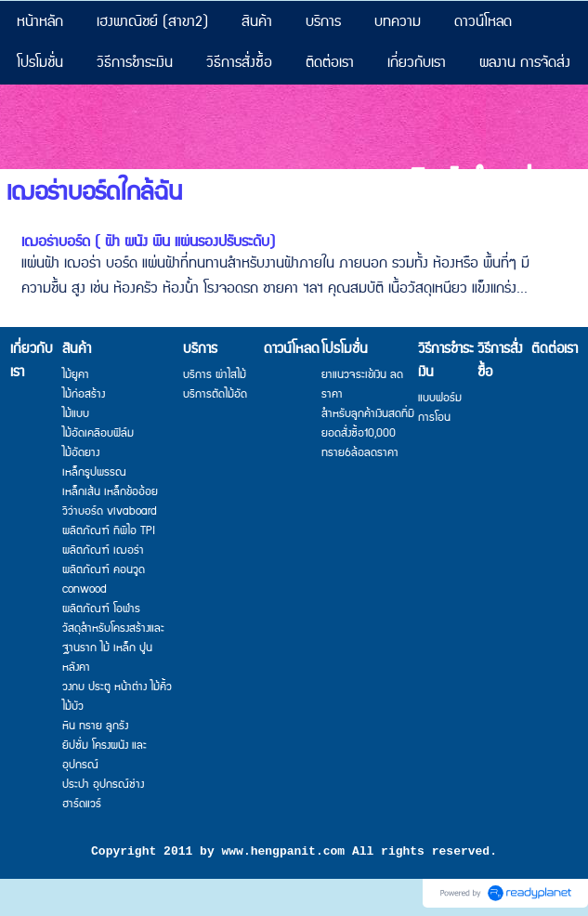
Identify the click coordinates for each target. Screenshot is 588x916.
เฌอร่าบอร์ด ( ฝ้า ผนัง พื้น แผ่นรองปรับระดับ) (148, 242)
